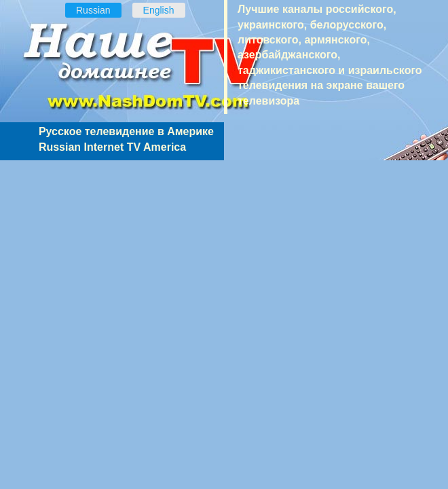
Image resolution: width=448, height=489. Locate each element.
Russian (93, 10)
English (159, 10)
